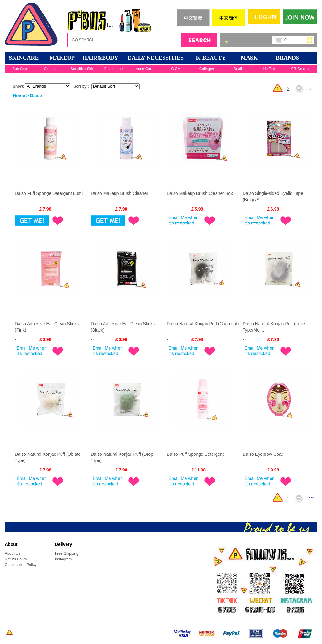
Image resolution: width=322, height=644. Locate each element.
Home (19, 96)
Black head (113, 69)
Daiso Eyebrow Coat (263, 454)
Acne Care (145, 69)
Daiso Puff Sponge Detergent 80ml (49, 193)
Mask (249, 58)
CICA (176, 69)
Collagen (207, 69)
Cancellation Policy (21, 565)
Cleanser (51, 69)
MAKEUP (62, 58)
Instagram (63, 559)
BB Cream (300, 69)
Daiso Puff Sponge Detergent (195, 454)
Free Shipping (67, 553)
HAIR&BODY (100, 58)
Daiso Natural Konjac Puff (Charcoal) (203, 324)
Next (301, 89)
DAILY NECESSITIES (156, 58)
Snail (238, 69)
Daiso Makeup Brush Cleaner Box (200, 193)
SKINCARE (24, 58)
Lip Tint (269, 69)
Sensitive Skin (82, 69)
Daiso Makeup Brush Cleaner (119, 193)
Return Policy (16, 559)
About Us (12, 553)
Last (310, 89)
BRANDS (287, 58)
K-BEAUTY (211, 58)
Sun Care (20, 69)
